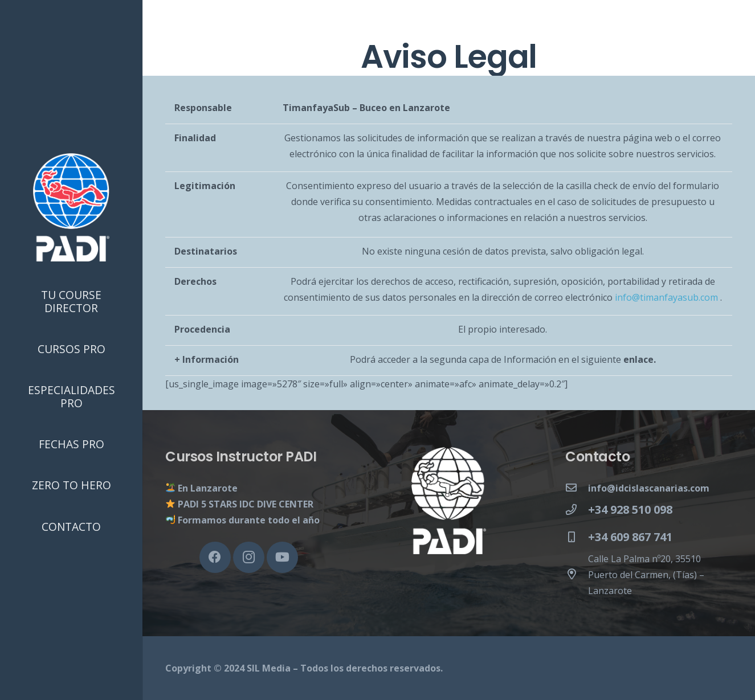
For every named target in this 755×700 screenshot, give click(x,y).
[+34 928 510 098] (577, 510)
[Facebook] (215, 557)
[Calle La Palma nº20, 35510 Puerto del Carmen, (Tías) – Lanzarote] (577, 575)
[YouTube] (282, 557)
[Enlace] (71, 207)
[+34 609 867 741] (577, 537)
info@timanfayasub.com (666, 297)
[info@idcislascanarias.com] (577, 488)
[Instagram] (249, 557)
